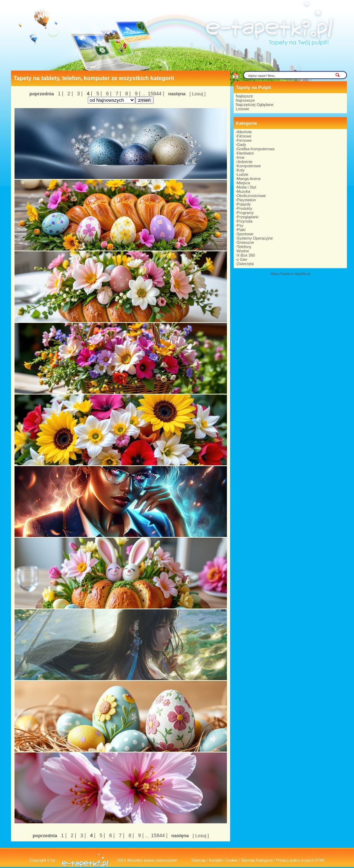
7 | (118, 94)
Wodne (243, 251)
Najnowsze (245, 100)
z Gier (242, 259)
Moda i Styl (246, 187)
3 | (79, 94)
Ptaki (241, 230)
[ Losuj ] (198, 94)
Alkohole (244, 132)
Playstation (246, 200)
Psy (240, 225)
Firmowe (244, 140)
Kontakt (215, 860)
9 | (137, 94)
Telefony (244, 247)
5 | (98, 94)
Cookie (232, 860)
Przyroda (245, 221)
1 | (60, 94)
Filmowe (244, 136)
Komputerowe (249, 166)
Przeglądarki (248, 217)
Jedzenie (245, 162)
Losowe (242, 109)
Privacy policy (288, 860)
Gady (241, 145)
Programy (245, 213)
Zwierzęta (245, 264)
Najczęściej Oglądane (255, 105)
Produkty (244, 208)
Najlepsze (244, 96)
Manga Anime (249, 179)
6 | (108, 94)
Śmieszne (245, 242)
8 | (127, 94)
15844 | (155, 94)
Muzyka (244, 191)
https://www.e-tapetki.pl (290, 274)
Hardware (245, 153)
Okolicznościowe (251, 196)
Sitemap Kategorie (257, 860)
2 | (70, 94)
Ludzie (242, 174)
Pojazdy (244, 204)
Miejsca (243, 183)
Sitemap (199, 860)
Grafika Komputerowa (256, 149)
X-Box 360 (246, 255)
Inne (241, 157)
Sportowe (245, 234)
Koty (241, 170)
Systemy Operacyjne (255, 238)
